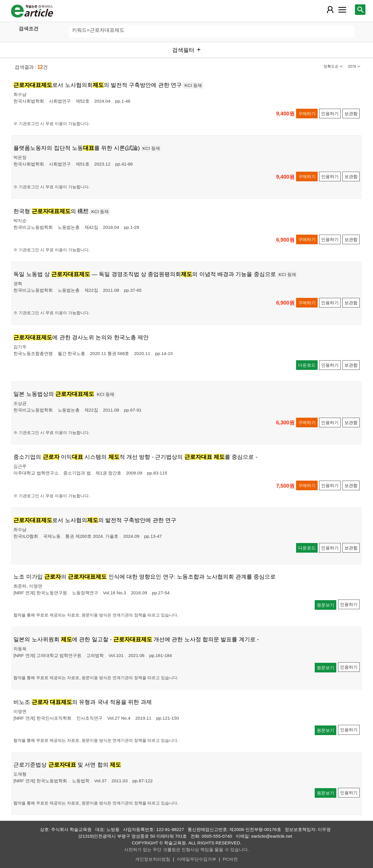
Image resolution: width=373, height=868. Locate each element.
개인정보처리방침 (153, 859)
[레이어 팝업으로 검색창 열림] (360, 10)
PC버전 (230, 859)
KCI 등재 (193, 85)
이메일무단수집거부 (197, 859)
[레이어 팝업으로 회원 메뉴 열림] (330, 10)
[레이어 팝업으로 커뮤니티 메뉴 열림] (342, 10)
